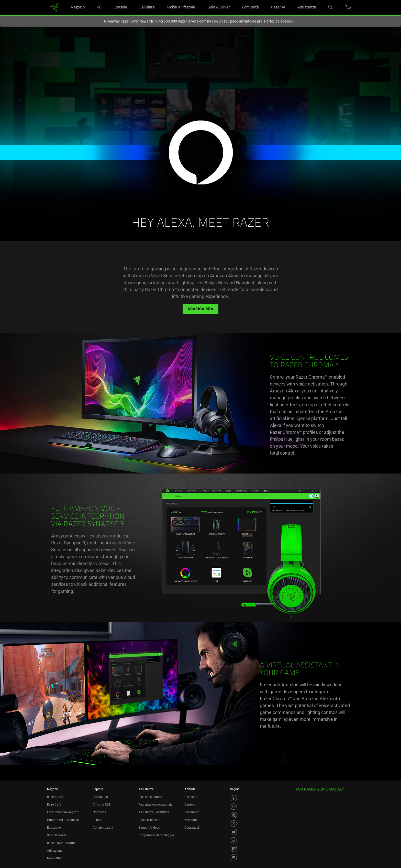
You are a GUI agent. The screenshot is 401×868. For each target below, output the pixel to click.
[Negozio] (89, 0)
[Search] (331, 7)
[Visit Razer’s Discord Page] (234, 857)
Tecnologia (100, 797)
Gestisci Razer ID (150, 820)
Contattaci (192, 828)
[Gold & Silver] (235, 0)
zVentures (191, 820)
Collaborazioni (103, 828)
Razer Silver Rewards (61, 843)
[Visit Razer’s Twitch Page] (234, 849)
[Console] (132, 0)
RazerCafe (54, 805)
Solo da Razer (57, 835)
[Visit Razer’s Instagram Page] (234, 807)
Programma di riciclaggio (156, 835)
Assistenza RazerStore (154, 812)
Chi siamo (191, 797)
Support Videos (149, 828)
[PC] (106, 0)
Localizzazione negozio (63, 812)
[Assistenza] (321, 0)
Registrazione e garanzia (156, 805)
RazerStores (55, 797)
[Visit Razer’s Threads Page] (234, 815)
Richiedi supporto (151, 797)
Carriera (190, 805)
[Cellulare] (159, 0)
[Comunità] (264, 0)
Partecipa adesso (279, 21)
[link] (54, 7)
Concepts (99, 812)
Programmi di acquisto (63, 820)
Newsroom (192, 812)
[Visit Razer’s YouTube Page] (234, 832)
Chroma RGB (102, 805)
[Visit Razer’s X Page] (234, 823)
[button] (348, 7)
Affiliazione (55, 851)
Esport (97, 820)
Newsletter (54, 858)
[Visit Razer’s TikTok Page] (234, 840)
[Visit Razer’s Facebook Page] (234, 798)
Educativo (54, 828)
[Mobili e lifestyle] (200, 0)
